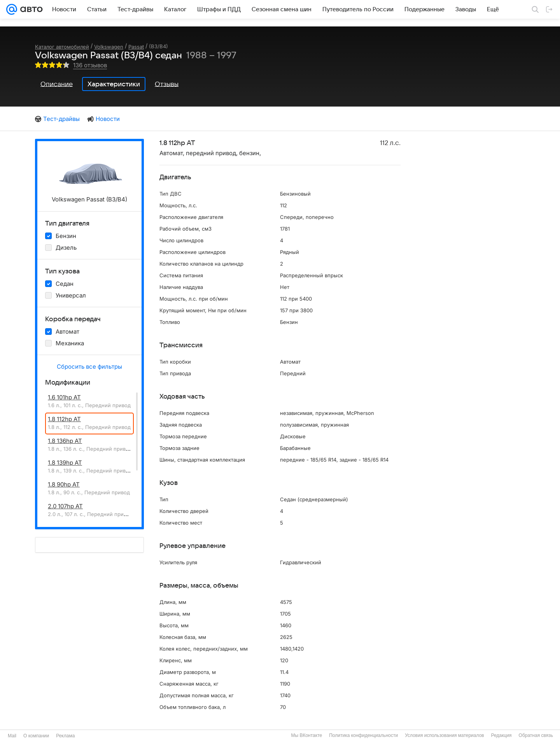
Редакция (501, 735)
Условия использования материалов (444, 735)
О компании (36, 736)
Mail (12, 736)
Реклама (65, 736)
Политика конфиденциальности (363, 735)
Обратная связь (536, 735)
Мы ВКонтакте (306, 735)
